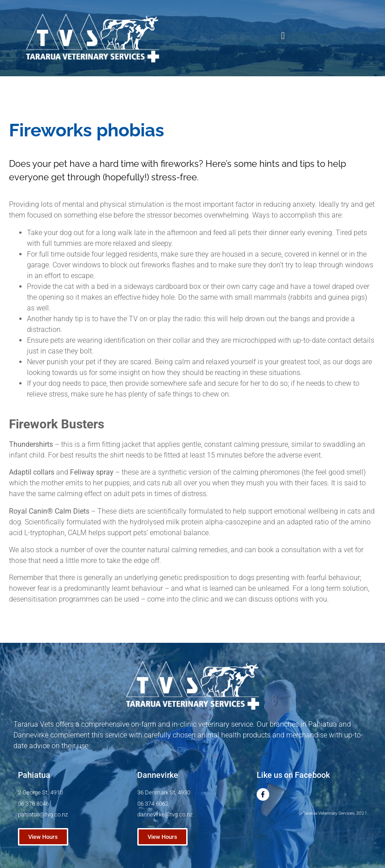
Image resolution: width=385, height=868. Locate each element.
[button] (283, 36)
